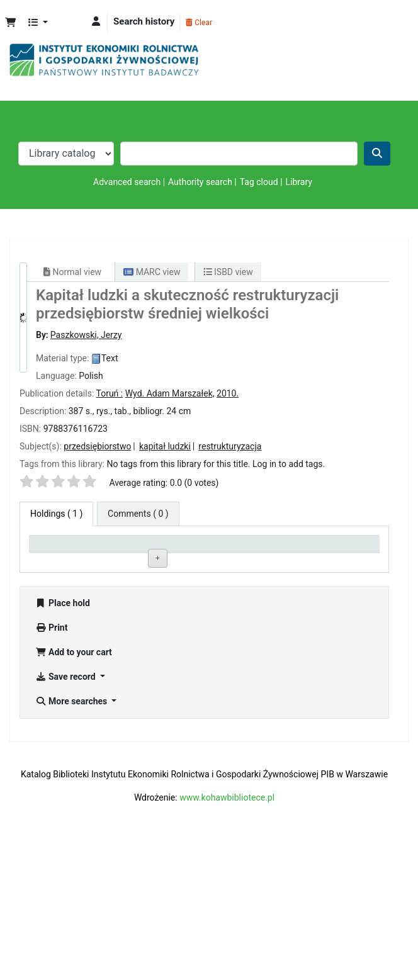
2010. (228, 393)
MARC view (152, 272)
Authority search (200, 182)
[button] (10, 23)
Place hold (63, 736)
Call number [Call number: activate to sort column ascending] (198, 559)
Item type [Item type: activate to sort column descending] (54, 559)
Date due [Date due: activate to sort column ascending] (333, 559)
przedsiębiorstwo (97, 446)
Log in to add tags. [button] (289, 464)
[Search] (377, 154)
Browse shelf (203, 598)
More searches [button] (72, 834)
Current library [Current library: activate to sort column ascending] (121, 554)
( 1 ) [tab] (56, 514)
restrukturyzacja (230, 446)
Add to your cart (74, 785)
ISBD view (228, 272)
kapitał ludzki (165, 446)
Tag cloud (259, 182)
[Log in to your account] (96, 22)
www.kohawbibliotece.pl (227, 930)
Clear (199, 23)
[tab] (138, 514)
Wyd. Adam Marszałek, (170, 393)
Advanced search (127, 182)
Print (51, 760)
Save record (66, 809)
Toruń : (109, 393)
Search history (144, 21)
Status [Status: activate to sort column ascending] (259, 559)
